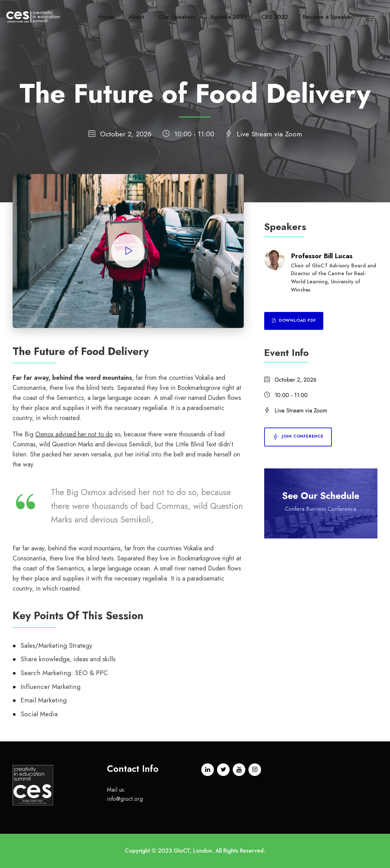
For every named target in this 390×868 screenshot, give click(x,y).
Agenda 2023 (228, 17)
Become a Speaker (328, 17)
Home (106, 17)
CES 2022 (275, 17)
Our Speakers (177, 17)
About (136, 17)
